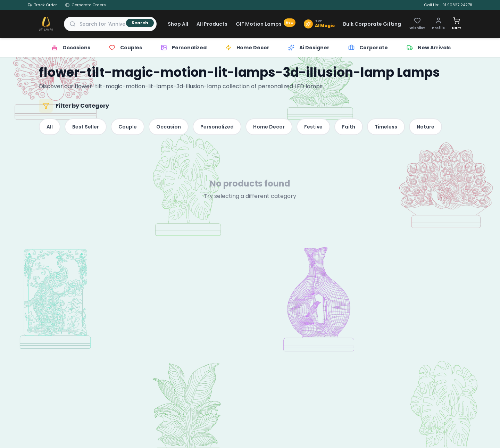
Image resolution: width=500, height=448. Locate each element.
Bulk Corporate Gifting (372, 24)
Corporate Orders (86, 5)
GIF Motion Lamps (266, 24)
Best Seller (86, 127)
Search (140, 23)
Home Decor (269, 127)
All (50, 127)
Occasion (169, 127)
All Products (212, 24)
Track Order (42, 5)
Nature (426, 127)
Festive (313, 127)
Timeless (386, 127)
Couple (128, 127)
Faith (349, 127)
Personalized (217, 127)
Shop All (178, 24)
